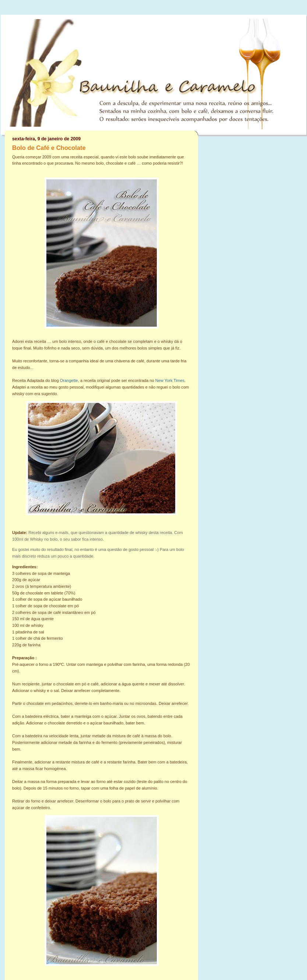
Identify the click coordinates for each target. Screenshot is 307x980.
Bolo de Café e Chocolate (49, 148)
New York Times (170, 380)
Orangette (69, 380)
